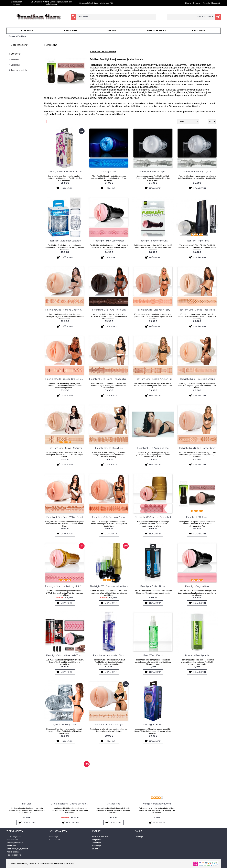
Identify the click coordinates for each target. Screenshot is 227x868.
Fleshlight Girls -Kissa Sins (109, 448)
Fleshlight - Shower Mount (153, 241)
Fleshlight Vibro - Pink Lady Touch (65, 655)
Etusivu (12, 36)
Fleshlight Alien (109, 171)
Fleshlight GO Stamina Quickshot (153, 517)
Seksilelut (15, 59)
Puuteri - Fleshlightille (197, 655)
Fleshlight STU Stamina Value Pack (109, 586)
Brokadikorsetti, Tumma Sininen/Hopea (71, 804)
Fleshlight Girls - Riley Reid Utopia (197, 379)
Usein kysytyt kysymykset (17, 849)
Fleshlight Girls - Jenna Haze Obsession (198, 310)
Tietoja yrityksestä (14, 837)
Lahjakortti (97, 840)
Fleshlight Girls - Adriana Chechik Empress (65, 310)
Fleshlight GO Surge (197, 517)
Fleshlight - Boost (153, 724)
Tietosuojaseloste (14, 855)
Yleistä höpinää (13, 852)
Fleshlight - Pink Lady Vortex (109, 241)
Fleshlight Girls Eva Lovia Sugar (109, 517)
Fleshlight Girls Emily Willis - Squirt (65, 517)
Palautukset (11, 846)
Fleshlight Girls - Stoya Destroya (65, 448)
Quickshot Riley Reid (65, 724)
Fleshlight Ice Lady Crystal (197, 171)
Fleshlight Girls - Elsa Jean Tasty (153, 310)
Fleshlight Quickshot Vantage (65, 241)
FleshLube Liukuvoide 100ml (109, 655)
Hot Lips (27, 804)
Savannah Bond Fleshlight (109, 724)
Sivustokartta (55, 840)
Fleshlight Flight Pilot (197, 241)
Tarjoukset (96, 843)
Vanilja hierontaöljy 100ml (157, 804)
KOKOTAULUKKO (100, 837)
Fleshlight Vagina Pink (197, 586)
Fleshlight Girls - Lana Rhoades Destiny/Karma (109, 379)
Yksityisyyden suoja (15, 843)
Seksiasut (15, 65)
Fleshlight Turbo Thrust (153, 586)
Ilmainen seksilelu (19, 70)
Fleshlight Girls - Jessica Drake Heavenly (65, 379)
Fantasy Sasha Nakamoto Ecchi (65, 171)
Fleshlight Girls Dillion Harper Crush (197, 448)
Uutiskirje (139, 837)
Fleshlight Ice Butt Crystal (153, 171)
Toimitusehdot (12, 840)
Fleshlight (22, 36)
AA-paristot (113, 804)
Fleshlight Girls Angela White (153, 448)
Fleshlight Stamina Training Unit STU (65, 586)
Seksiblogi (96, 846)
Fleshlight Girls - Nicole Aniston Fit (153, 379)
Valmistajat (54, 837)
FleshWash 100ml (153, 655)
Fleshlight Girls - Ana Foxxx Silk (109, 310)
